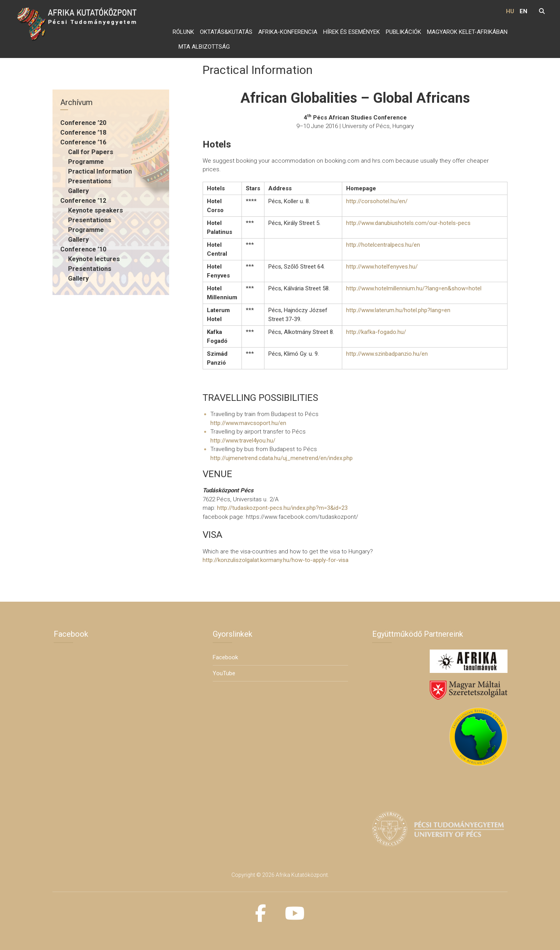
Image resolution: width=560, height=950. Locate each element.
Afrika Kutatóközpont (302, 875)
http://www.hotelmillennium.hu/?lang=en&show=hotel (414, 288)
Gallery (78, 191)
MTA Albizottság (204, 47)
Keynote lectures (94, 259)
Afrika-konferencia (288, 32)
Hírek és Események (352, 32)
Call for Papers (91, 152)
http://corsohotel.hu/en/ (377, 201)
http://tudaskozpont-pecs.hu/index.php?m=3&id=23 (282, 508)
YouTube (224, 673)
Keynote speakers (95, 210)
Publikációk (403, 32)
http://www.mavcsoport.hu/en (248, 423)
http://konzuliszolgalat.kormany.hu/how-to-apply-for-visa (276, 560)
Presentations (90, 181)
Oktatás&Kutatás (226, 32)
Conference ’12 (83, 201)
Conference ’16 (83, 142)
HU (510, 11)
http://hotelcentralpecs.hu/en (383, 245)
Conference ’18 (83, 133)
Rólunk (183, 32)
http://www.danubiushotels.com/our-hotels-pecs (408, 223)
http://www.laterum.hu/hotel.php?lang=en (398, 310)
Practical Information (100, 171)
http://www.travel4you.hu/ (243, 441)
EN (523, 11)
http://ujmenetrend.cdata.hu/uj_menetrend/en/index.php (282, 458)
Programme (86, 162)
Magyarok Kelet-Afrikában (467, 32)
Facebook (225, 657)
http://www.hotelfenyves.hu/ (382, 267)
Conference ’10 (83, 249)
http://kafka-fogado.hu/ (376, 332)
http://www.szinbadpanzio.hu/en (387, 354)
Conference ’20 (83, 123)
